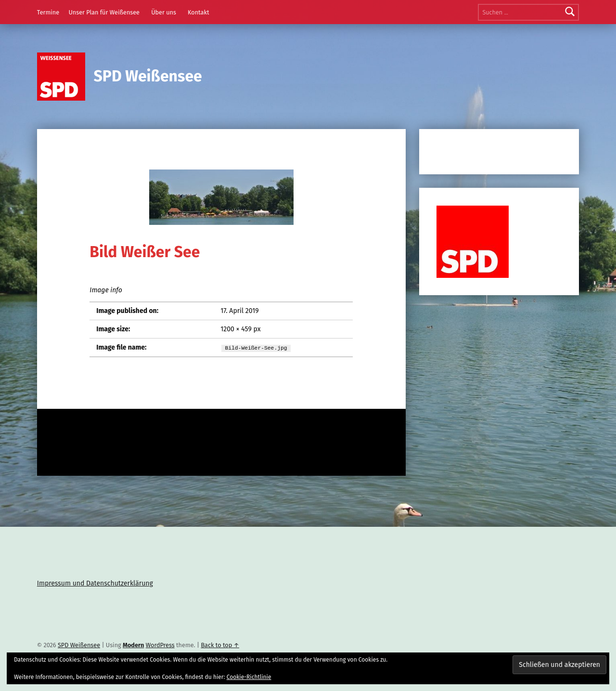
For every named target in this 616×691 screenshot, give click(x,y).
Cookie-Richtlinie (249, 677)
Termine (48, 12)
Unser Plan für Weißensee (104, 12)
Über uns (164, 12)
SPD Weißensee (148, 76)
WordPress (160, 645)
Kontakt (199, 12)
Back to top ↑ (220, 645)
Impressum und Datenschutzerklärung (95, 583)
